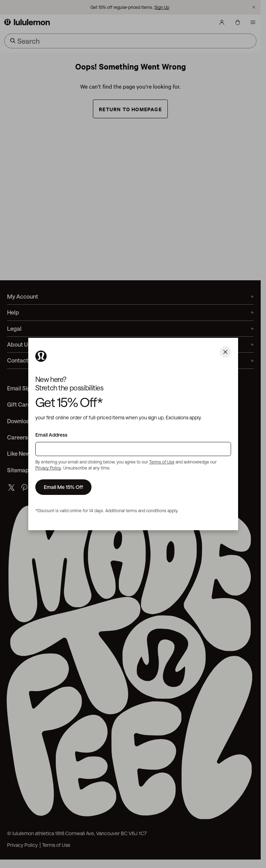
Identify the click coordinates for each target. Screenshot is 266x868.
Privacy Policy (48, 468)
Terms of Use (162, 462)
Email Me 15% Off (63, 487)
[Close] (225, 352)
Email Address (51, 435)
